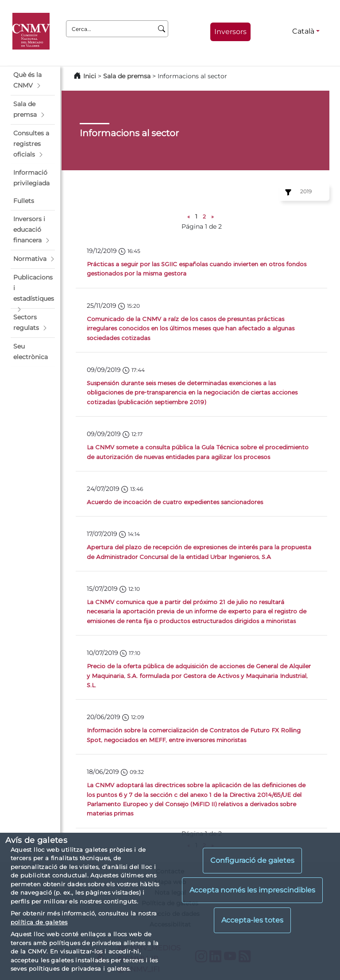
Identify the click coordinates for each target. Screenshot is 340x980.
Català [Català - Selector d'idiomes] (303, 31)
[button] (33, 80)
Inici (90, 76)
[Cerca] (162, 29)
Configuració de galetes (252, 860)
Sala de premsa (128, 76)
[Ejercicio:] (287, 192)
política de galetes (39, 922)
